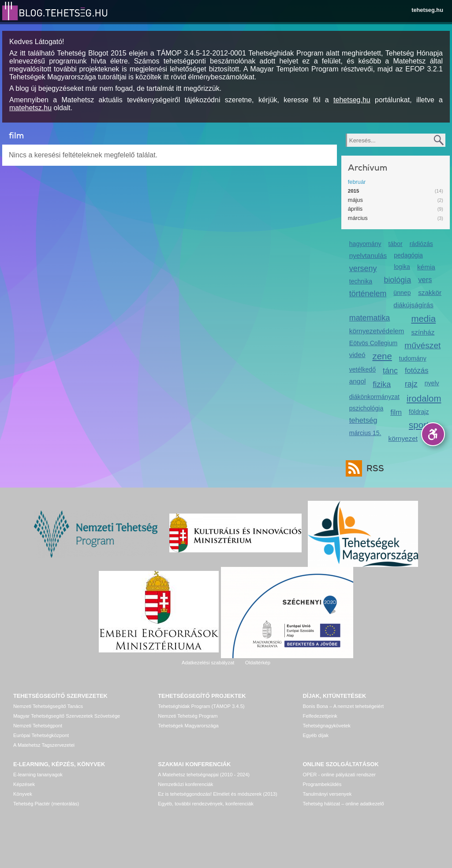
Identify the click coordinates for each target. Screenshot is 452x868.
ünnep (402, 293)
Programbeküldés (322, 784)
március (358, 218)
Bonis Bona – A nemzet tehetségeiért (343, 706)
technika (361, 281)
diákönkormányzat (374, 397)
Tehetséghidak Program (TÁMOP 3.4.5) (201, 706)
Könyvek (23, 794)
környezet (403, 438)
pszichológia (366, 408)
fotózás (417, 371)
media (423, 319)
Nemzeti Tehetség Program (188, 716)
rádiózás (421, 244)
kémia (426, 267)
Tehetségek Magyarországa (188, 726)
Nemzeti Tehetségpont (38, 726)
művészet (422, 345)
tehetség (363, 420)
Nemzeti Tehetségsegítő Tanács (48, 706)
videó (357, 355)
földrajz (419, 412)
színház (423, 332)
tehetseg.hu (427, 10)
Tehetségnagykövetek (327, 726)
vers (425, 280)
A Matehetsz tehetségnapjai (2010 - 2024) (204, 775)
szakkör (430, 292)
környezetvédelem (377, 331)
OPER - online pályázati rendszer (339, 775)
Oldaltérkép (258, 663)
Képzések (24, 784)
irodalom (424, 398)
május (355, 200)
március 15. (365, 433)
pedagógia (408, 255)
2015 (354, 191)
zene (382, 356)
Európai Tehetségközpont (41, 735)
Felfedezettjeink (320, 716)
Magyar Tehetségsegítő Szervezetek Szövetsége (67, 716)
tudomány (413, 358)
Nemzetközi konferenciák (185, 784)
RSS (373, 468)
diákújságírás (413, 305)
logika (402, 267)
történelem (368, 294)
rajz (411, 384)
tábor (396, 244)
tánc (390, 371)
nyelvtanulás (368, 255)
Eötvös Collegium (374, 343)
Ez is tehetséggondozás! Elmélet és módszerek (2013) (218, 794)
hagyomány (365, 244)
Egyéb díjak (316, 735)
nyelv (432, 383)
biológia (397, 280)
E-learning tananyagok (38, 775)
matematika (370, 318)
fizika (382, 384)
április (355, 209)
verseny (363, 268)
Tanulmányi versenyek (327, 794)
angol (358, 381)
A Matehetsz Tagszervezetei (44, 745)
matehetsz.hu (30, 108)
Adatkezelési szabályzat (208, 663)
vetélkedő (362, 369)
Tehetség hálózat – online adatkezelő (344, 804)
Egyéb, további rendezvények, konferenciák (205, 804)
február (357, 182)
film (396, 412)
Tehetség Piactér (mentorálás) (46, 804)
